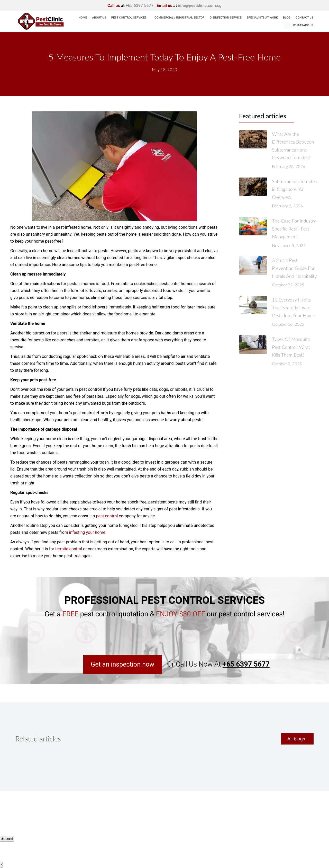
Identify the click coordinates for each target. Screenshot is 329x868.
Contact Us (304, 17)
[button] (122, 664)
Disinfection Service (226, 17)
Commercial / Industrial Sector (180, 17)
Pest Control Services (129, 17)
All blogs (296, 739)
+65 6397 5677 (140, 6)
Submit (7, 839)
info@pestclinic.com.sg (200, 6)
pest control (107, 516)
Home (83, 17)
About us (99, 17)
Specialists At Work (262, 17)
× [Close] (2, 865)
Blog (287, 17)
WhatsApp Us (298, 25)
